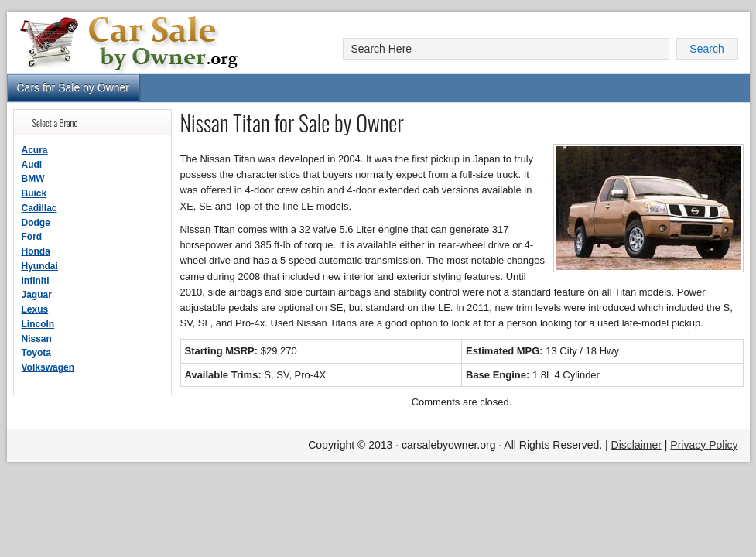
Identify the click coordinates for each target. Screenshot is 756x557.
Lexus (35, 309)
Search (706, 49)
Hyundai (40, 266)
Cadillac (39, 208)
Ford (32, 237)
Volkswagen (48, 367)
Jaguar (37, 295)
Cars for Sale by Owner (74, 87)
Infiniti (36, 281)
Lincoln (38, 324)
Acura (35, 150)
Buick (34, 193)
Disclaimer (636, 445)
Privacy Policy (704, 445)
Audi (32, 165)
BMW (33, 179)
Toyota (36, 353)
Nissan (37, 339)
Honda (36, 251)
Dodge (36, 223)
